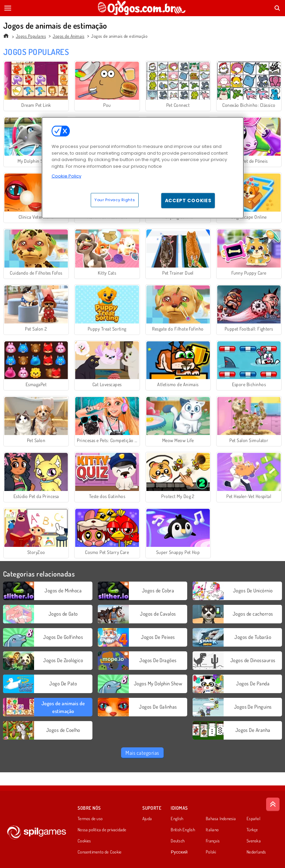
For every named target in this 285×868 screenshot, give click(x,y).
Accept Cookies (188, 200)
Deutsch (178, 841)
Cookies (84, 841)
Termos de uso (90, 819)
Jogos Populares (31, 36)
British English (183, 830)
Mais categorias (142, 753)
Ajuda (147, 819)
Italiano (212, 830)
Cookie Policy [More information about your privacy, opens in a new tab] (66, 176)
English (177, 819)
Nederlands (256, 852)
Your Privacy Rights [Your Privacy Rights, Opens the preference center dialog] (115, 200)
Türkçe (252, 830)
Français (213, 841)
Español (253, 819)
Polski (211, 852)
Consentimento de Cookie (99, 852)
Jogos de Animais (68, 36)
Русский (179, 852)
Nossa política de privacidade (102, 830)
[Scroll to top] (273, 804)
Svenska (254, 841)
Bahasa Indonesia (221, 819)
